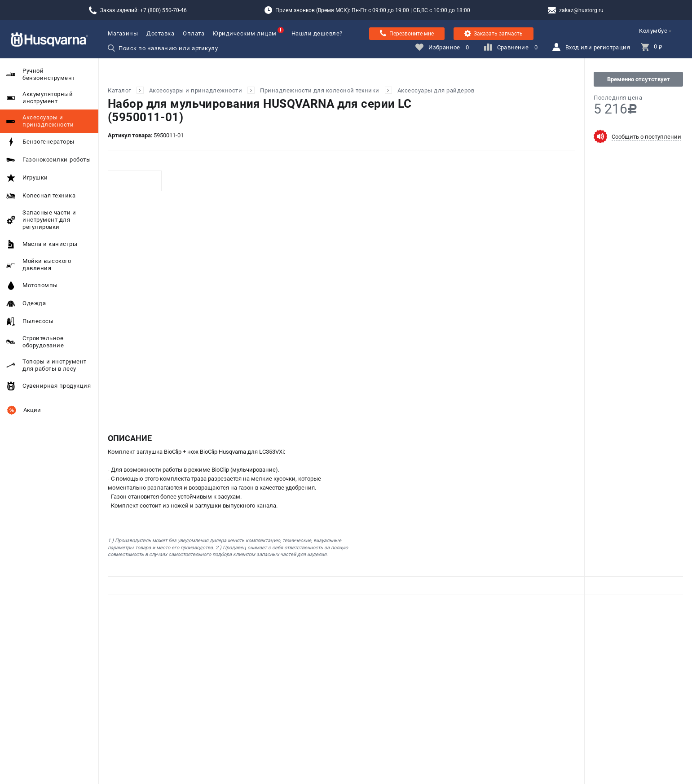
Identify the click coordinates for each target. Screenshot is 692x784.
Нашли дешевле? (317, 33)
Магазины (123, 33)
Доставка (160, 33)
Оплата (194, 33)
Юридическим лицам (245, 33)
